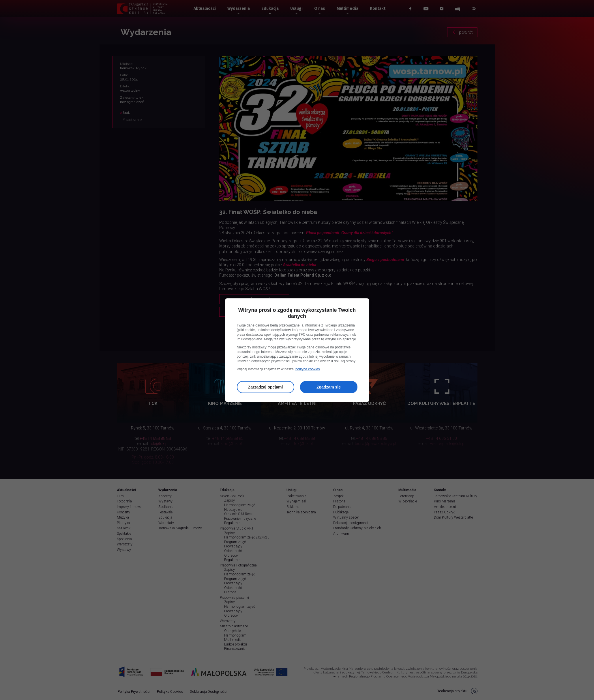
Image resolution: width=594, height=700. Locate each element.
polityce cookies (308, 369)
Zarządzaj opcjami (266, 387)
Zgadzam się (329, 387)
